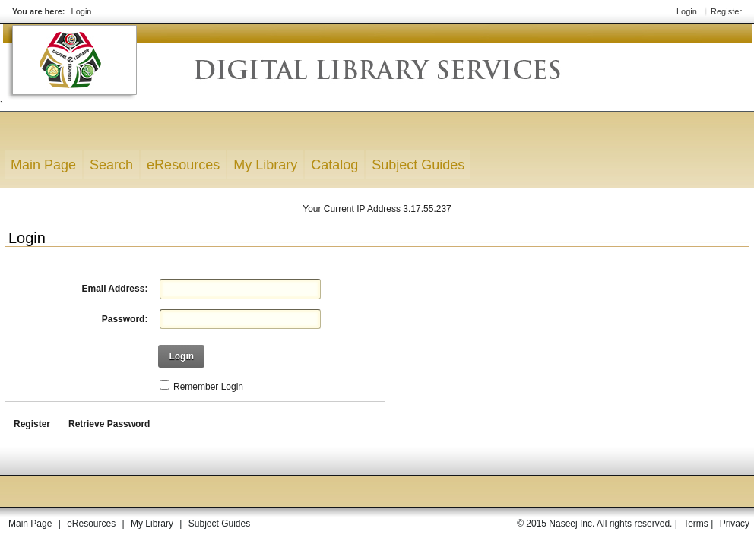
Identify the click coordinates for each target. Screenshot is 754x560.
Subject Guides (219, 524)
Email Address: (114, 289)
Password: (125, 319)
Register (726, 11)
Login (82, 11)
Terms (696, 524)
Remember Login (208, 387)
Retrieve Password (109, 424)
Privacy (735, 524)
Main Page (30, 524)
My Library (152, 524)
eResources (91, 524)
